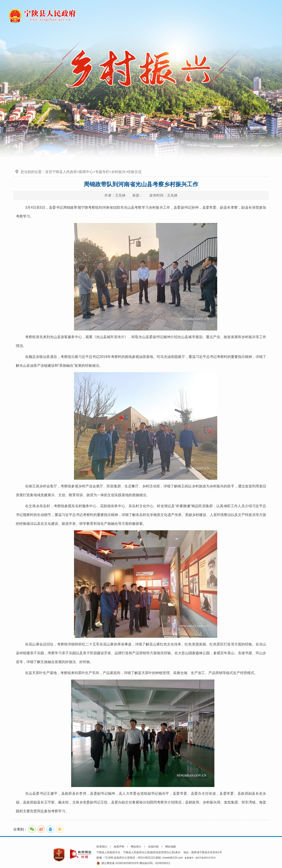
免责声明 (119, 847)
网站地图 (171, 847)
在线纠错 (153, 847)
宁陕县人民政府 (65, 172)
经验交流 (134, 172)
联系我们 (102, 847)
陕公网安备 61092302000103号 (118, 863)
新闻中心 (86, 172)
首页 (49, 172)
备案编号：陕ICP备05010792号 (200, 858)
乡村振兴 (118, 172)
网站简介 (136, 847)
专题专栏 (102, 172)
